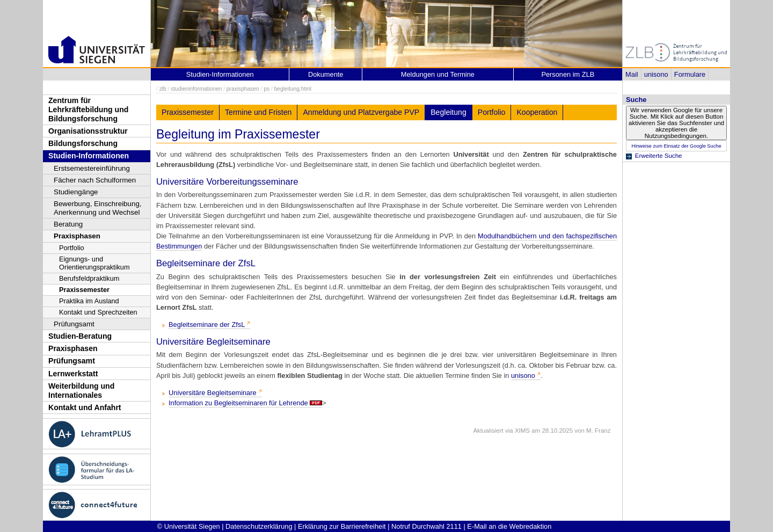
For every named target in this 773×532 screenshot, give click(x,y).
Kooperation (537, 112)
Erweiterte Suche (659, 156)
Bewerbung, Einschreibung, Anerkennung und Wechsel (98, 208)
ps (267, 89)
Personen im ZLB (568, 74)
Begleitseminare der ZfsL (207, 325)
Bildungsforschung (83, 143)
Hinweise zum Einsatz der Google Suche (676, 146)
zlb (163, 89)
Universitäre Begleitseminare (213, 393)
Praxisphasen (77, 236)
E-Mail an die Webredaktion (509, 526)
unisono (656, 74)
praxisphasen (243, 89)
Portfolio (72, 248)
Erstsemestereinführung (92, 168)
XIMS (522, 431)
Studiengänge (76, 192)
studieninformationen (196, 89)
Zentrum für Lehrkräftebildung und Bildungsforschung (88, 109)
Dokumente (326, 74)
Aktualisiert (488, 431)
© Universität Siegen (189, 526)
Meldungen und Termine (438, 74)
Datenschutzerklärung (259, 526)
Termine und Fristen (258, 112)
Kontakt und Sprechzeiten (98, 312)
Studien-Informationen (89, 156)
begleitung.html (293, 89)
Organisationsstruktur (88, 131)
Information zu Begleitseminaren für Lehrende (238, 403)
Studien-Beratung (80, 336)
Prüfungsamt (74, 324)
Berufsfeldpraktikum (89, 278)
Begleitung (449, 112)
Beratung (68, 224)
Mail (632, 74)
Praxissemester (84, 290)
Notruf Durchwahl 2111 (426, 526)
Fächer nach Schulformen (95, 180)
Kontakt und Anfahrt (85, 407)
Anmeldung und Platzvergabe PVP (361, 112)
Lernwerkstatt (73, 374)
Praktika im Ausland (89, 301)
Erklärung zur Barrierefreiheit (342, 526)
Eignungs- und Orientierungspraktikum (94, 263)
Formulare (690, 74)
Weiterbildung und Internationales (81, 391)
